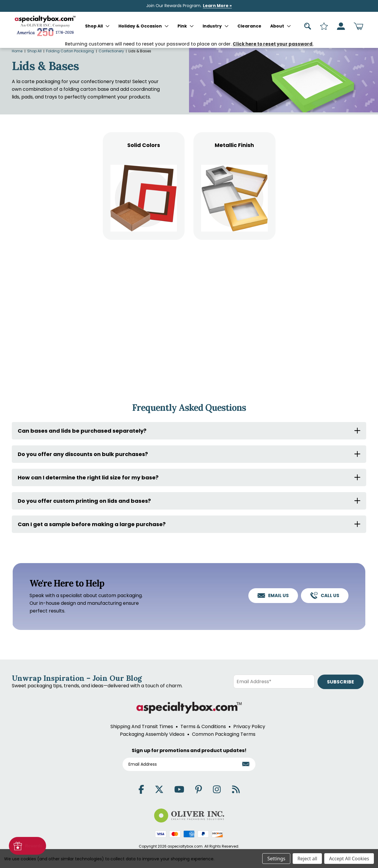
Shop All (97, 26)
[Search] (308, 26)
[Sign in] (341, 26)
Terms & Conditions (203, 726)
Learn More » (217, 6)
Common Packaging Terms (224, 734)
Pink (186, 26)
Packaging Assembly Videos (152, 734)
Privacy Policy (249, 726)
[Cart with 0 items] (359, 26)
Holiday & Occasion (144, 26)
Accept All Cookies (349, 859)
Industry (216, 26)
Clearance (249, 26)
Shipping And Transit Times (142, 726)
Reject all (307, 859)
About (281, 26)
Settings (276, 859)
